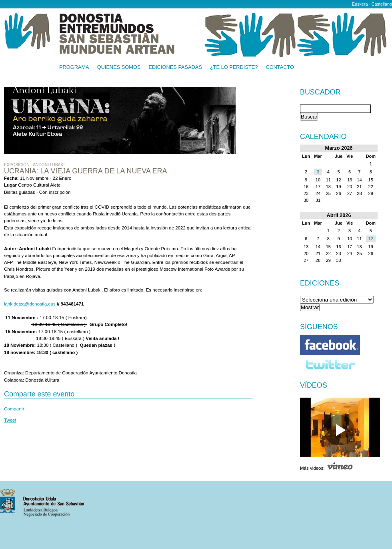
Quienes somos (119, 67)
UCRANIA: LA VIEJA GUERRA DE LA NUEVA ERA (86, 171)
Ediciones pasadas (175, 67)
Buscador (320, 93)
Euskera (360, 4)
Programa (74, 67)
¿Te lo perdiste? (234, 67)
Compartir (14, 409)
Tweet (10, 420)
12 (371, 239)
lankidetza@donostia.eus (30, 304)
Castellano (382, 4)
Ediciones (320, 283)
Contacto (280, 67)
